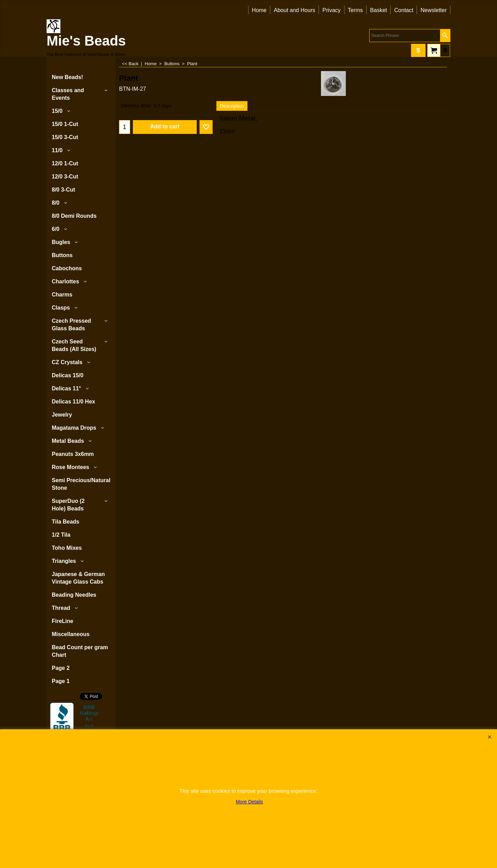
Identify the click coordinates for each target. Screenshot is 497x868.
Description (232, 106)
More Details (249, 802)
